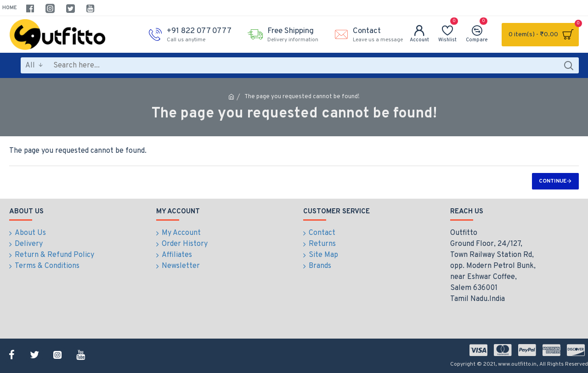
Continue (553, 181)
